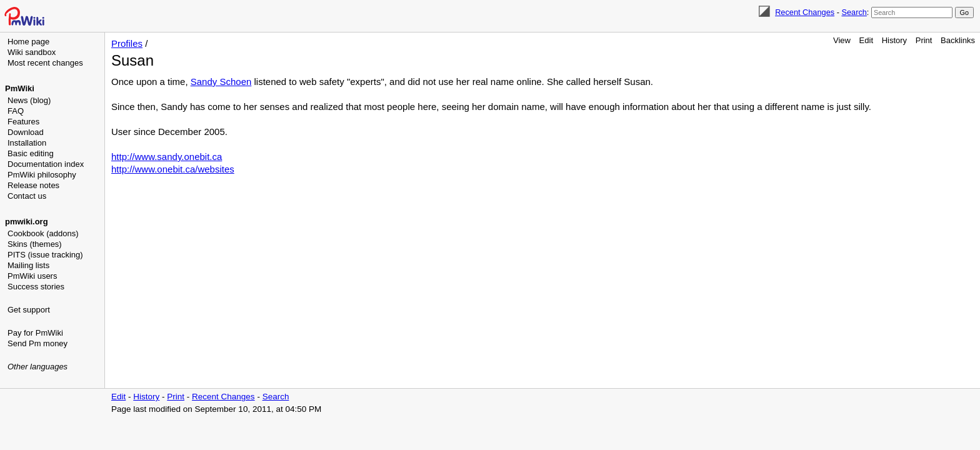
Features (23, 122)
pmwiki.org (27, 222)
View (842, 40)
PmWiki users (32, 276)
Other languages (37, 367)
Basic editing (31, 153)
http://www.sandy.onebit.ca (167, 157)
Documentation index (46, 164)
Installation (27, 143)
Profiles (127, 43)
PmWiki (20, 88)
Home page (28, 42)
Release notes (33, 185)
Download (26, 132)
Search (854, 12)
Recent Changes (805, 12)
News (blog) (29, 100)
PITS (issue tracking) (45, 255)
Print (924, 40)
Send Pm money (37, 343)
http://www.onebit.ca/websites (173, 169)
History (894, 40)
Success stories (36, 287)
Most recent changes (45, 63)
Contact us (27, 196)
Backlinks (958, 40)
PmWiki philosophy (42, 175)
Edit (866, 40)
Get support (29, 310)
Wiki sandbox (32, 52)
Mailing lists (28, 265)
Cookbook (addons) (43, 233)
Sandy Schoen (221, 82)
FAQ (16, 111)
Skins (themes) (35, 244)
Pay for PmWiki (35, 333)
